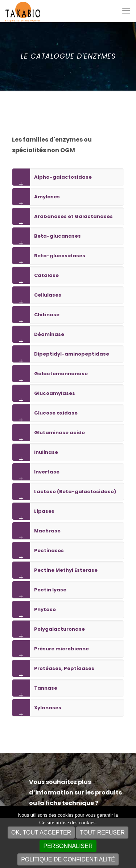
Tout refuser (102, 833)
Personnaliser (68, 846)
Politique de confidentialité (68, 859)
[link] (68, 177)
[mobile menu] (126, 11)
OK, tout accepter (41, 833)
